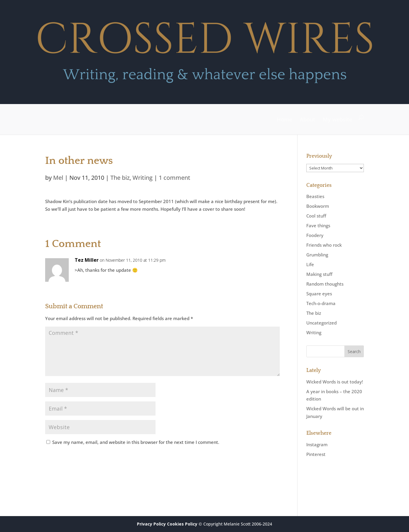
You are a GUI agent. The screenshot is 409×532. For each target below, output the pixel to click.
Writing (143, 178)
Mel (58, 178)
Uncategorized (322, 323)
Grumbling (317, 255)
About (307, 119)
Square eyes (319, 294)
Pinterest (316, 454)
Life (310, 264)
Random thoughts (325, 284)
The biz (120, 178)
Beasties (315, 196)
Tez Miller (87, 260)
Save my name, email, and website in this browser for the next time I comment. (136, 442)
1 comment (175, 178)
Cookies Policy (182, 524)
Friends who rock (324, 245)
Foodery (315, 235)
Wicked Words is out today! (335, 382)
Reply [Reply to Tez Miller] (266, 265)
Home (284, 119)
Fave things (318, 225)
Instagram (317, 444)
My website (337, 119)
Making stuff (319, 274)
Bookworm (318, 206)
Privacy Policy (151, 524)
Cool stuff (316, 216)
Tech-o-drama (321, 303)
